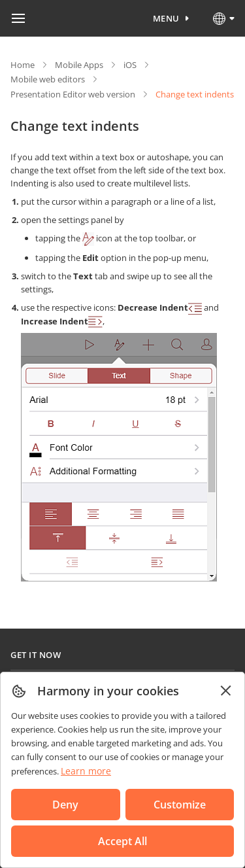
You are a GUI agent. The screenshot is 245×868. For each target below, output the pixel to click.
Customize (180, 805)
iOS (130, 65)
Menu (166, 18)
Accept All (122, 841)
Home (23, 65)
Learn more (86, 771)
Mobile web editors (48, 79)
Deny (65, 805)
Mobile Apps (79, 65)
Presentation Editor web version (73, 94)
